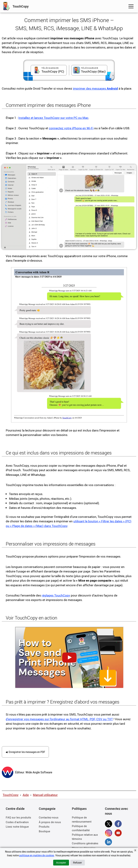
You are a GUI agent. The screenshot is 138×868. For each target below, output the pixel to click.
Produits (44, 827)
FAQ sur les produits (18, 817)
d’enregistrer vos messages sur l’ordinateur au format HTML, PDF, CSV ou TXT (59, 719)
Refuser (78, 863)
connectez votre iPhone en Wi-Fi (71, 128)
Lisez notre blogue (17, 827)
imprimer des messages (95, 88)
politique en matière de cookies (37, 855)
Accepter (61, 863)
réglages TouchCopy (56, 595)
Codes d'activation (17, 822)
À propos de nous (50, 822)
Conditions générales (85, 843)
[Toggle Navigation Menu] (131, 6)
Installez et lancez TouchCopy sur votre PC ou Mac (53, 118)
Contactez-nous (49, 817)
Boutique (44, 831)
